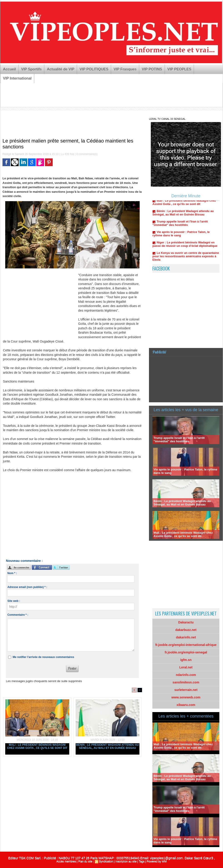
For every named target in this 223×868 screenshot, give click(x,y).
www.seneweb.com (186, 697)
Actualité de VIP (61, 69)
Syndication (106, 861)
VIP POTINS (152, 69)
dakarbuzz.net (186, 630)
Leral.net (186, 667)
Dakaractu (186, 622)
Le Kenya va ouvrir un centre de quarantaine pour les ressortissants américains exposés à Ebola (186, 259)
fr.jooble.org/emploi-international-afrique (186, 645)
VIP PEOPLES (179, 69)
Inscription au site (126, 861)
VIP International (17, 78)
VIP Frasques (125, 69)
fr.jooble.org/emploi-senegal (186, 652)
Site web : (14, 601)
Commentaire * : (18, 615)
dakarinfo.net (186, 637)
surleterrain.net (186, 690)
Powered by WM (157, 861)
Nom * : (12, 573)
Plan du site (85, 861)
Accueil (9, 69)
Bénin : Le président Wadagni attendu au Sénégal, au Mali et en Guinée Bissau (107, 746)
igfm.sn (186, 660)
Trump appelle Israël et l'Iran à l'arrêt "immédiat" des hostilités (180, 225)
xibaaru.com (186, 705)
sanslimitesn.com (186, 682)
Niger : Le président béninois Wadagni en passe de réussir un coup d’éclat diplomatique (185, 246)
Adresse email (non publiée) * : (27, 587)
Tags (142, 861)
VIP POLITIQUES (94, 69)
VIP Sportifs (31, 69)
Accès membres (66, 861)
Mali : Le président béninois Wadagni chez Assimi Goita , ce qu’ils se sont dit (37, 746)
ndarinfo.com (186, 675)
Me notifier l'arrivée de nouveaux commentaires (43, 657)
